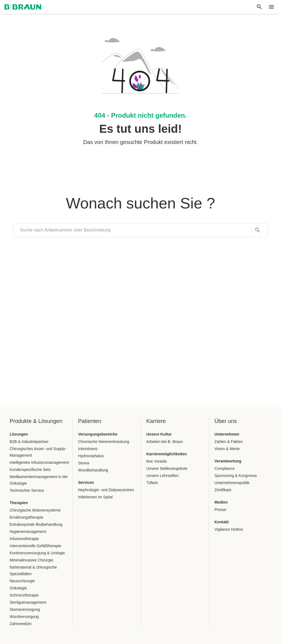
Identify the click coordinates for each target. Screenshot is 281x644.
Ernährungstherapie (26, 517)
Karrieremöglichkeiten (167, 454)
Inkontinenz (88, 449)
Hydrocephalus (91, 456)
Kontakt (222, 522)
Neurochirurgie (22, 581)
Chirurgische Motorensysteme (35, 510)
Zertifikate (223, 490)
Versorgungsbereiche (98, 434)
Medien (221, 502)
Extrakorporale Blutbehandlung (36, 524)
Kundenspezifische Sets (30, 470)
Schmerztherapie (24, 595)
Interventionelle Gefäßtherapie (35, 546)
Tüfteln (152, 483)
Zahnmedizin (21, 624)
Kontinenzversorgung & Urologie (37, 553)
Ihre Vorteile (157, 461)
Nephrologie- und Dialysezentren (106, 490)
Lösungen (19, 434)
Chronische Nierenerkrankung (104, 442)
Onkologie (18, 588)
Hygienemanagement (28, 532)
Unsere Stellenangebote (167, 468)
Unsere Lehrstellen (162, 476)
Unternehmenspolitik (232, 483)
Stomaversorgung (25, 609)
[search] (132, 230)
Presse (221, 510)
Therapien (19, 503)
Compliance (225, 468)
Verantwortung (228, 461)
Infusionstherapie (24, 539)
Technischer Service (27, 490)
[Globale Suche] (259, 7)
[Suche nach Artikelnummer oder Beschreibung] (256, 230)
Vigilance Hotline (229, 529)
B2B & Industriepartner (29, 442)
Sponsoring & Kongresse (236, 476)
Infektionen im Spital (95, 497)
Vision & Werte (227, 449)
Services (86, 482)
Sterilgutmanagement (28, 602)
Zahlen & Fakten (229, 442)
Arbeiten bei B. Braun (165, 442)
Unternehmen (227, 434)
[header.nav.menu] (271, 7)
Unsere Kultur (159, 434)
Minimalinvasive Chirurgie (32, 560)
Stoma (84, 463)
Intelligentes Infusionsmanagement (39, 462)
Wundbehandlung (93, 470)
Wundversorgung (24, 617)
